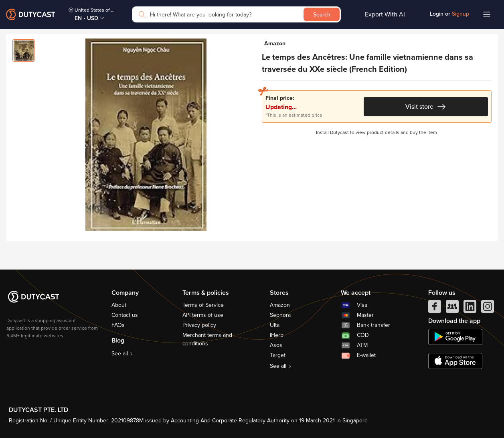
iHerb (277, 335)
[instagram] (488, 308)
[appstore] (455, 361)
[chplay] (455, 337)
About (119, 305)
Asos (276, 345)
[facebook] (435, 308)
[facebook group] (452, 308)
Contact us (125, 315)
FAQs (118, 325)
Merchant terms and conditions (207, 339)
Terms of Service (203, 305)
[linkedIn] (470, 308)
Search (322, 15)
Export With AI (385, 14)
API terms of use (203, 315)
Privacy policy (199, 325)
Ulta (275, 325)
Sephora (280, 315)
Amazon (280, 305)
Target (278, 355)
